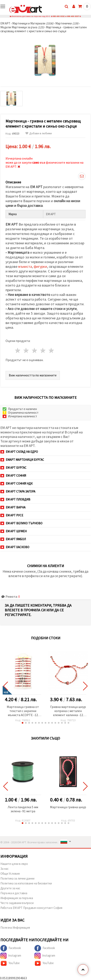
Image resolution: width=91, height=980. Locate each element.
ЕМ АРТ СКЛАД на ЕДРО (19, 452)
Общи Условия (10, 874)
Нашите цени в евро (14, 864)
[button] (23, 723)
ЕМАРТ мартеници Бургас (22, 460)
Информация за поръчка (17, 898)
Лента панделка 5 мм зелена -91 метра (23, 809)
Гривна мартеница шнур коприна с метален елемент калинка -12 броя (68, 711)
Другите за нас (10, 888)
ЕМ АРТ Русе (12, 515)
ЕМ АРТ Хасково (15, 547)
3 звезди (35, 350)
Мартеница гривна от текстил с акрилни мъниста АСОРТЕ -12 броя (23, 711)
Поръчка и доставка (14, 893)
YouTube (10, 963)
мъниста (25, 266)
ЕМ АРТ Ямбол (13, 539)
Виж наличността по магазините (33, 375)
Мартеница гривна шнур (68, 807)
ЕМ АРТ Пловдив (15, 499)
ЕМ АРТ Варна (13, 507)
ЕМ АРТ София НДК (16, 483)
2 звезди (26, 350)
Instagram (11, 956)
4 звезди (43, 350)
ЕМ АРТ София (13, 476)
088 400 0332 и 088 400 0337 (66, 16)
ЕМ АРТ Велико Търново (21, 523)
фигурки (40, 266)
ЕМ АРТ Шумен (14, 531)
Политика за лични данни (17, 878)
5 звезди (51, 350)
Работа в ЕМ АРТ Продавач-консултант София (31, 908)
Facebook (11, 948)
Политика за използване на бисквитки (26, 883)
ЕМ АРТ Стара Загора (18, 491)
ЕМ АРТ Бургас (13, 468)
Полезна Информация (15, 928)
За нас (5, 869)
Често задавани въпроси (17, 903)
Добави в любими (39, 133)
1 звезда (18, 350)
